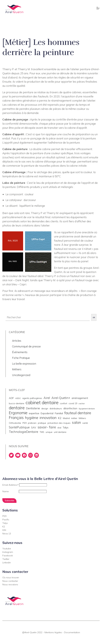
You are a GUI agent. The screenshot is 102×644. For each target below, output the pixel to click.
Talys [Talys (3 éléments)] (66, 427)
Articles (17, 341)
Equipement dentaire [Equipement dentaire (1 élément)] (87, 409)
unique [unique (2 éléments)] (49, 432)
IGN (4, 530)
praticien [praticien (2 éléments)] (32, 423)
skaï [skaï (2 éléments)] (59, 428)
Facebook (8, 556)
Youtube (7, 549)
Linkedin (7, 563)
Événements (20, 352)
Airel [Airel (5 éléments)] (47, 398)
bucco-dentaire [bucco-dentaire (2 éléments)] (17, 403)
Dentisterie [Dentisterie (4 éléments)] (33, 408)
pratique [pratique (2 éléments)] (42, 423)
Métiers (17, 369)
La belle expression (24, 364)
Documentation (72, 632)
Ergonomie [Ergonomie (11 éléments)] (18, 413)
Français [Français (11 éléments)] (16, 418)
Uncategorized (21, 375)
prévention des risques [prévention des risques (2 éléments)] (59, 423)
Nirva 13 (7, 534)
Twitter (6, 559)
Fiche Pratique (21, 358)
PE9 (4, 516)
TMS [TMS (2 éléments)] (42, 432)
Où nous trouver (11, 577)
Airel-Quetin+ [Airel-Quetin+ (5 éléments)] (61, 398)
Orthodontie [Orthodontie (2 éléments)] (15, 423)
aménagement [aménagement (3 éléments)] (80, 398)
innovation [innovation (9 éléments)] (48, 418)
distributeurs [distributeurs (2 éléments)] (56, 408)
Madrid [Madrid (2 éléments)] (66, 418)
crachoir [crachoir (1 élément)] (82, 404)
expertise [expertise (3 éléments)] (34, 413)
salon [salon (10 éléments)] (76, 422)
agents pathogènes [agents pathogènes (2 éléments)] (32, 398)
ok (94, 317)
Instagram (8, 552)
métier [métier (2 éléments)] (74, 418)
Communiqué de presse (26, 346)
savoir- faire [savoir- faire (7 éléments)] (47, 427)
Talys (5, 523)
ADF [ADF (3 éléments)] (11, 398)
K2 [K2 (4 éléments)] (60, 418)
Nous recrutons (10, 584)
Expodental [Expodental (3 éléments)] (47, 413)
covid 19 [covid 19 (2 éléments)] (73, 403)
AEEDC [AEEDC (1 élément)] (18, 398)
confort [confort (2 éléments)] (64, 403)
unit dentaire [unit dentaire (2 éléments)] (60, 432)
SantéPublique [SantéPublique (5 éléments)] (19, 427)
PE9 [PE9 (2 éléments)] (24, 423)
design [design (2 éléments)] (45, 408)
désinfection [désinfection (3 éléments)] (70, 408)
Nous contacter (10, 581)
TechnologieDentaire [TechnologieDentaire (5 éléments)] (24, 432)
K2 (4, 527)
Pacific (6, 520)
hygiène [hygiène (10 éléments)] (32, 418)
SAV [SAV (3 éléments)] (34, 427)
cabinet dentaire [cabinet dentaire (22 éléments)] (42, 402)
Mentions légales (53, 632)
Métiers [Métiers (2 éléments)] (82, 418)
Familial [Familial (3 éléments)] (59, 413)
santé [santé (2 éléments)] (85, 423)
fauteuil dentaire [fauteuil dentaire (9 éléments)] (78, 413)
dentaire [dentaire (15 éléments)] (17, 408)
